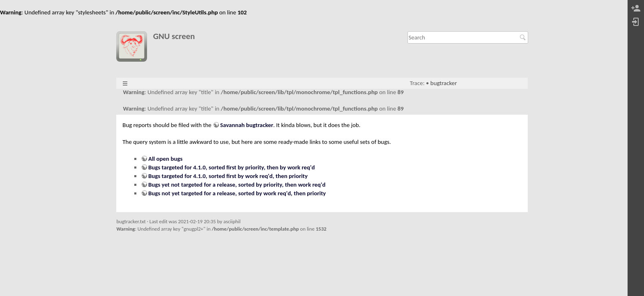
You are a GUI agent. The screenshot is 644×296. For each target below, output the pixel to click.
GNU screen (174, 36)
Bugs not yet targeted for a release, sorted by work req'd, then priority (237, 193)
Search (524, 37)
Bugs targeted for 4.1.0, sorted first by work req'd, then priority (228, 176)
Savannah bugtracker (247, 125)
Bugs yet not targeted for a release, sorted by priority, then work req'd (237, 185)
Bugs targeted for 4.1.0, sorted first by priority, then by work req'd (232, 167)
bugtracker (444, 83)
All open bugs (165, 159)
